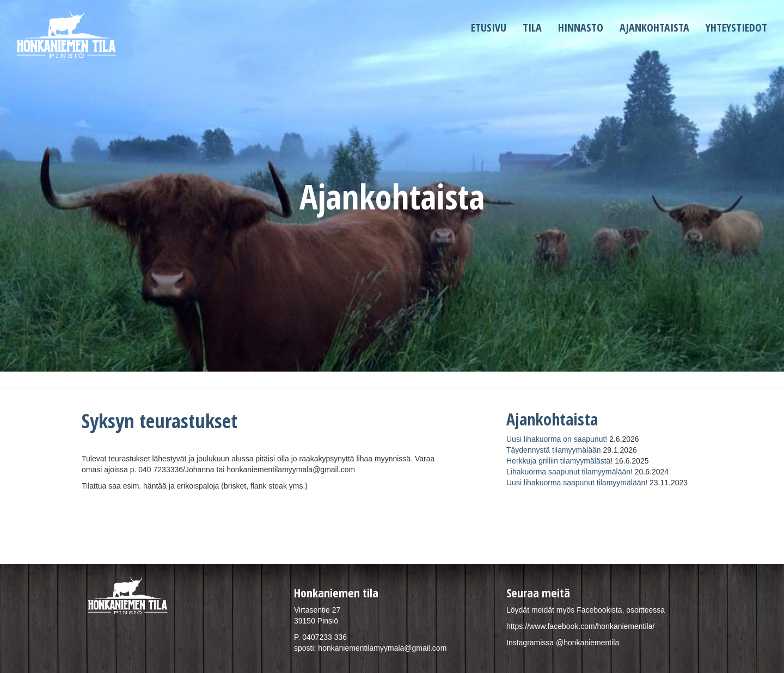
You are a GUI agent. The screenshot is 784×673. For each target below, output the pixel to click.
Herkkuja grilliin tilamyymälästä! (559, 461)
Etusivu (489, 27)
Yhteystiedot (736, 27)
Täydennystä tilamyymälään (554, 450)
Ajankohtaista (654, 27)
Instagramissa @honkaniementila (563, 643)
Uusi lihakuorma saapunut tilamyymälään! (577, 483)
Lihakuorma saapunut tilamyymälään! (569, 472)
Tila (532, 27)
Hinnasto (581, 27)
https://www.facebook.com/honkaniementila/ (580, 626)
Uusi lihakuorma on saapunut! (557, 439)
